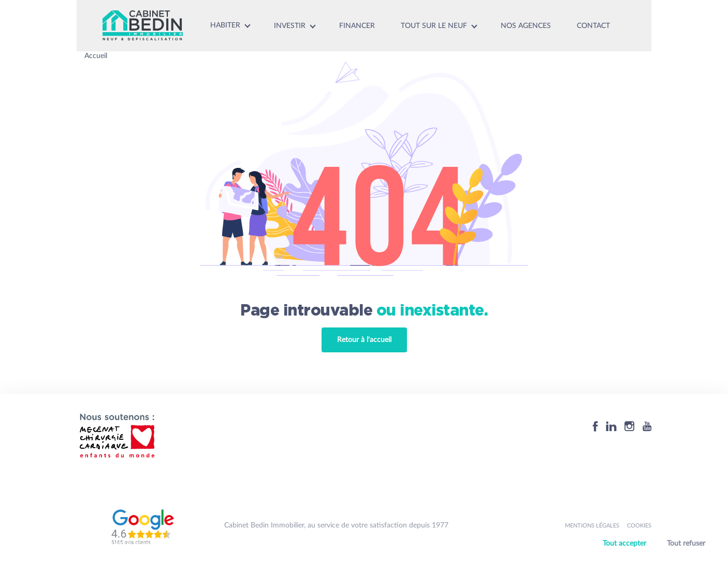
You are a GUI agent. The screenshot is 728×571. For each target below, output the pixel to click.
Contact (593, 26)
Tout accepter (624, 544)
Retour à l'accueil (364, 340)
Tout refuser (686, 544)
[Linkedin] (611, 426)
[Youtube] (647, 426)
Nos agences (526, 26)
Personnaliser (656, 557)
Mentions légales (592, 526)
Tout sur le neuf (434, 26)
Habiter (225, 25)
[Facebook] (595, 426)
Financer (357, 26)
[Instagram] (630, 426)
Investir (290, 26)
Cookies (639, 526)
